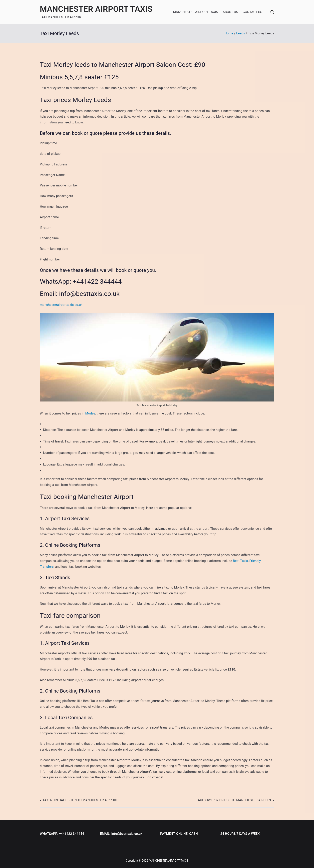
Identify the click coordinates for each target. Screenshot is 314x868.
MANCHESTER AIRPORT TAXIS (96, 9)
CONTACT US (252, 12)
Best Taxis (240, 561)
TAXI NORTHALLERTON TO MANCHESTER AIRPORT (80, 800)
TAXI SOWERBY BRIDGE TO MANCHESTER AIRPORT (234, 800)
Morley (90, 413)
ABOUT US (230, 12)
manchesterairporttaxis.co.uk (61, 305)
